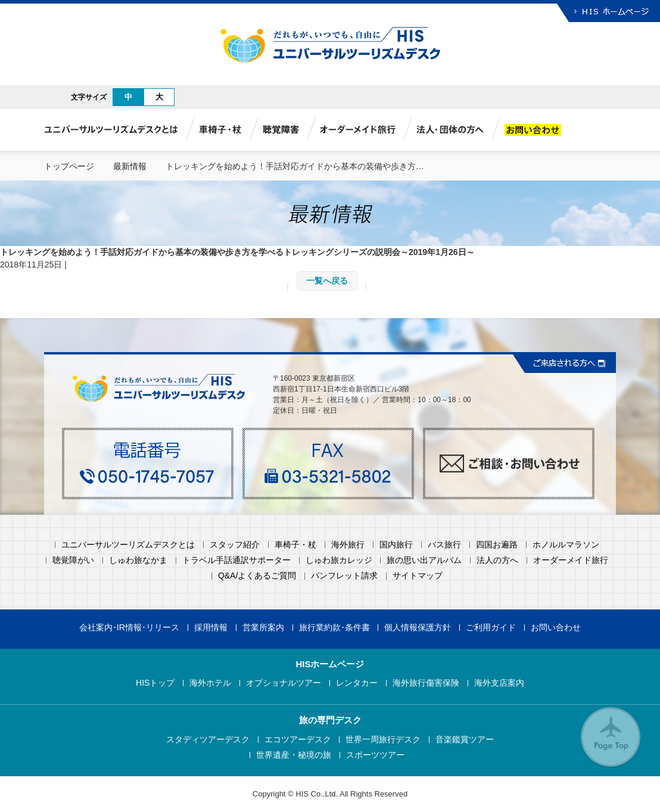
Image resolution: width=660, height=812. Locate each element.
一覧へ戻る (327, 281)
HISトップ (155, 683)
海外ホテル (210, 683)
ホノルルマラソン (566, 545)
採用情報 (211, 628)
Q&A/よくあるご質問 (257, 576)
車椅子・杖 (295, 545)
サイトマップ (418, 576)
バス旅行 (444, 545)
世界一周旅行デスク (383, 740)
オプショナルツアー (284, 683)
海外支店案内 (499, 683)
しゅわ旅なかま (138, 560)
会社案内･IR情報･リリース (129, 628)
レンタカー (357, 683)
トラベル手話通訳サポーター (236, 560)
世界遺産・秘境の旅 (294, 755)
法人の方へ (497, 560)
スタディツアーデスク (208, 740)
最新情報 (130, 166)
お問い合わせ (556, 628)
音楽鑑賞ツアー (465, 740)
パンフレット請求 (344, 576)
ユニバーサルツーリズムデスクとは (128, 545)
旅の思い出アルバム (424, 560)
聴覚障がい (73, 560)
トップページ (69, 166)
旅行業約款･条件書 (334, 628)
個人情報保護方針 (418, 628)
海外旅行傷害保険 (426, 683)
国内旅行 (396, 545)
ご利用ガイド (491, 628)
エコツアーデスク (298, 740)
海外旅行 (348, 545)
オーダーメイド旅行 (571, 560)
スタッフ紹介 (235, 545)
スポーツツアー (375, 755)
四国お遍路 (497, 545)
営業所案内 (263, 628)
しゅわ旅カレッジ (339, 560)
